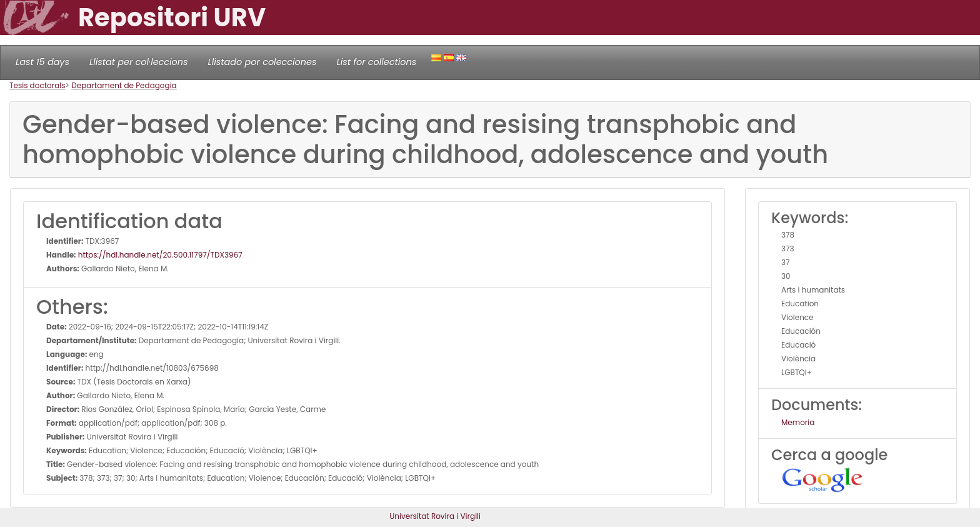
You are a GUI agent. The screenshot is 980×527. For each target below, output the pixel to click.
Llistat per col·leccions (139, 62)
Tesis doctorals (37, 85)
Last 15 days (42, 62)
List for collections (376, 62)
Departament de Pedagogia (124, 85)
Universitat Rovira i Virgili (435, 516)
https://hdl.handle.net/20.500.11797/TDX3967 (159, 255)
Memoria (798, 422)
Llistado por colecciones (262, 62)
